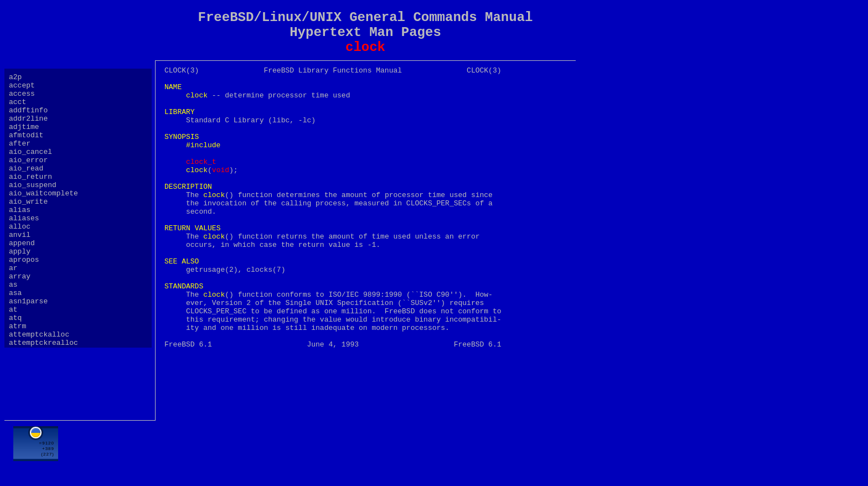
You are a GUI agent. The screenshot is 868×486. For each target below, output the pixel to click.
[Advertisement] (365, 451)
